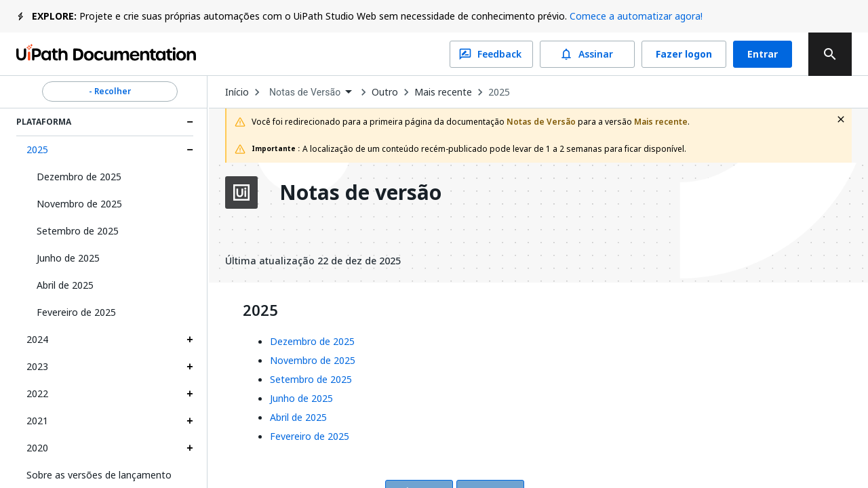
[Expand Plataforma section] (190, 122)
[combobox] (311, 93)
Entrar (763, 54)
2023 (37, 366)
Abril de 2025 (65, 285)
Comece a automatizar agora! (636, 16)
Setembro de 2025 (78, 231)
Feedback (491, 54)
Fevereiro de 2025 (76, 312)
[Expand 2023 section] (190, 367)
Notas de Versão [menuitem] (305, 92)
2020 (37, 448)
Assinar (587, 54)
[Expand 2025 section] (190, 150)
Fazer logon (684, 54)
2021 (37, 421)
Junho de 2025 (68, 258)
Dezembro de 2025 (79, 177)
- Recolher (110, 91)
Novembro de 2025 (79, 204)
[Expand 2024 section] (190, 340)
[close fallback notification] (841, 119)
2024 (37, 339)
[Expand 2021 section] (190, 421)
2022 (37, 393)
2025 (37, 149)
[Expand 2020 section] (190, 448)
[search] (830, 54)
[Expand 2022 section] (190, 394)
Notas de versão (360, 192)
